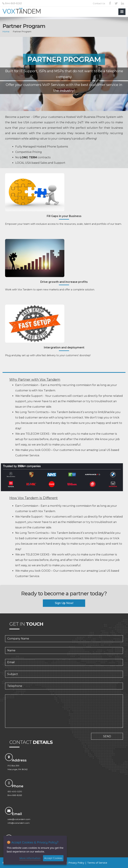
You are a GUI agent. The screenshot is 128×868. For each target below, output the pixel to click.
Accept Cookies (53, 858)
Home (6, 31)
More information (30, 858)
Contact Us (99, 3)
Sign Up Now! (64, 603)
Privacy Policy (76, 863)
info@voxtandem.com (19, 823)
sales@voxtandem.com (19, 819)
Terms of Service (97, 863)
